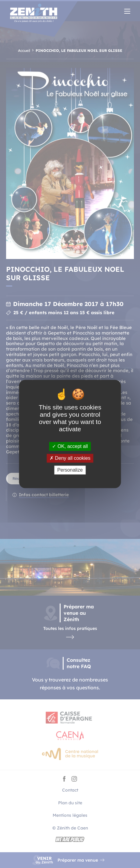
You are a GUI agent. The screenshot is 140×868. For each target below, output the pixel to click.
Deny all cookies (70, 458)
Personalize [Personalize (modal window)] (70, 470)
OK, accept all (70, 446)
